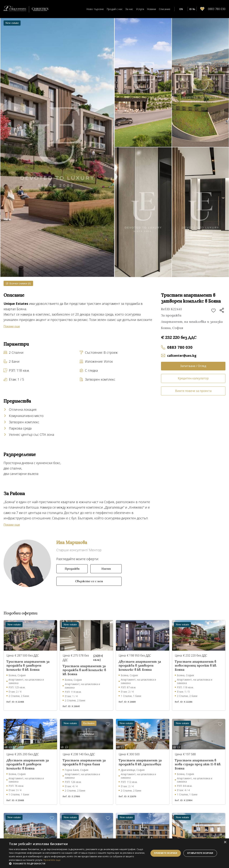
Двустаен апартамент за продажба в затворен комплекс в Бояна (28, 764)
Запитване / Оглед (193, 366)
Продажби (72, 569)
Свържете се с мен (89, 581)
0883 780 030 (180, 347)
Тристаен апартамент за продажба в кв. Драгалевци (140, 762)
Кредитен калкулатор (193, 378)
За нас (129, 9)
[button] (77, 864)
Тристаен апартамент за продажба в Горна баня (84, 762)
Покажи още (12, 326)
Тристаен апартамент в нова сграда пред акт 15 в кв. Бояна (198, 764)
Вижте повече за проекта (193, 391)
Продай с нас (115, 9)
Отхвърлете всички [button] (200, 853)
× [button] (225, 842)
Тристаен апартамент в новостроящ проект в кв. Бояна (196, 666)
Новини (151, 9)
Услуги (140, 9)
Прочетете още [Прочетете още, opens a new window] (52, 860)
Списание (165, 9)
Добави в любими (213, 311)
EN (181, 9)
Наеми (106, 569)
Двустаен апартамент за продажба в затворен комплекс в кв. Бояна (140, 666)
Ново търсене (95, 9)
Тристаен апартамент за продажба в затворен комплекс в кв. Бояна (28, 666)
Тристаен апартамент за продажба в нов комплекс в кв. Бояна (84, 670)
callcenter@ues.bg (182, 356)
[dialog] (114, 853)
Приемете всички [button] (166, 853)
